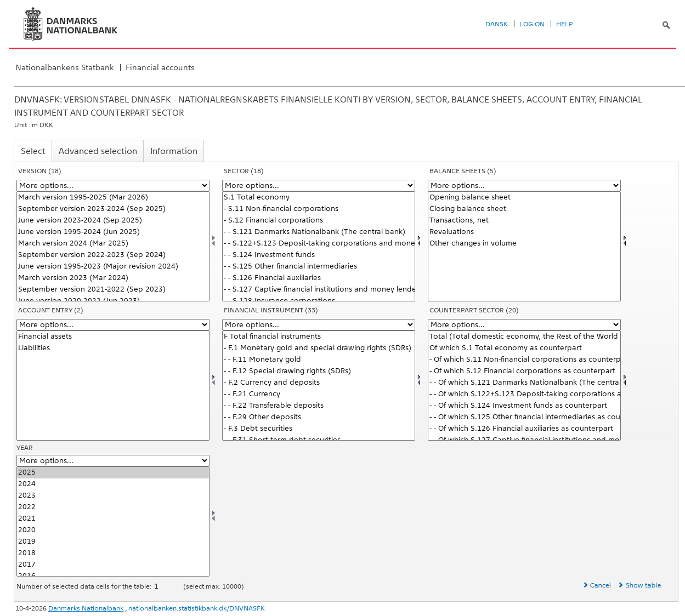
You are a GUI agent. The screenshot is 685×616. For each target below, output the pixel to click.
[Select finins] (319, 386)
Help (564, 24)
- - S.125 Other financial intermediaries (319, 267)
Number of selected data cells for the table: (85, 586)
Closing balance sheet (524, 209)
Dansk (497, 24)
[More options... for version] (113, 186)
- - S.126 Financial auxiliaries (319, 278)
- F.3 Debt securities (319, 429)
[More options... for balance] (113, 325)
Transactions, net (524, 221)
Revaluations (524, 232)
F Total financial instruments (319, 337)
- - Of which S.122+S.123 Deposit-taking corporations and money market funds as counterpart (524, 394)
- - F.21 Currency (319, 394)
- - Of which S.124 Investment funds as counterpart (524, 406)
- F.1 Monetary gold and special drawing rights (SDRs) (319, 348)
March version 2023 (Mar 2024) (113, 278)
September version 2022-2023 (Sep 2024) (113, 255)
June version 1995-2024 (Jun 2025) (113, 232)
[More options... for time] (113, 461)
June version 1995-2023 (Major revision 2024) (113, 267)
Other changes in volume (524, 244)
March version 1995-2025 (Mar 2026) (113, 198)
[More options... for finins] (319, 325)
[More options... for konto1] (524, 186)
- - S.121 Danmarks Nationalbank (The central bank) (319, 232)
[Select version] (113, 246)
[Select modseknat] (524, 386)
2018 (113, 553)
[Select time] (113, 521)
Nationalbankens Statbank (65, 67)
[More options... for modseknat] (524, 325)
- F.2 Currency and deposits (319, 383)
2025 (113, 473)
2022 (113, 507)
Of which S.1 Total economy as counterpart (524, 348)
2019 (113, 542)
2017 (113, 565)
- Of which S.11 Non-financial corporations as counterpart (524, 360)
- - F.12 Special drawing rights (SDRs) (319, 371)
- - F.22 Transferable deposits (319, 406)
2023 (113, 496)
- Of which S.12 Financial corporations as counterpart (524, 371)
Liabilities (113, 348)
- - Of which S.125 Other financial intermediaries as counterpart (524, 417)
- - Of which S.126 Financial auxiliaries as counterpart (524, 429)
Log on (532, 24)
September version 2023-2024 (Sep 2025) (113, 209)
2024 (113, 484)
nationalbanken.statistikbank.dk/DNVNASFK (197, 608)
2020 (113, 530)
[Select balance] (113, 386)
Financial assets (113, 337)
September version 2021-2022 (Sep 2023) (113, 290)
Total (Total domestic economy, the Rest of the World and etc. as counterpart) (524, 337)
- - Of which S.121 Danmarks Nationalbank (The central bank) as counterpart (524, 383)
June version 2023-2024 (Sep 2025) (113, 221)
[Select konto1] (524, 246)
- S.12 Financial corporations (319, 221)
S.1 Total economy (319, 198)
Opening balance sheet (524, 198)
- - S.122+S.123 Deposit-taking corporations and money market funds (319, 244)
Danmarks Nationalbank (86, 608)
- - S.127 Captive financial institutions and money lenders (319, 290)
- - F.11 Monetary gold (319, 360)
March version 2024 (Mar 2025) (113, 244)
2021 (113, 519)
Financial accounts (160, 67)
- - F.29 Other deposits (319, 417)
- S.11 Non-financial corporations (319, 209)
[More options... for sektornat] (319, 186)
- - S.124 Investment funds (319, 255)
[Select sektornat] (319, 246)
